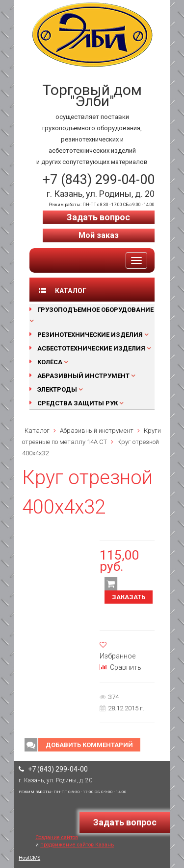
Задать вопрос (98, 217)
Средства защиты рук (78, 403)
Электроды (57, 389)
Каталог (37, 431)
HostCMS (29, 858)
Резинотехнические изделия (90, 335)
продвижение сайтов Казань (77, 845)
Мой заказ (99, 235)
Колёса (50, 362)
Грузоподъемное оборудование (95, 310)
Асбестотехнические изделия (91, 348)
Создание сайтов (57, 837)
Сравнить (120, 667)
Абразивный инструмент (83, 376)
